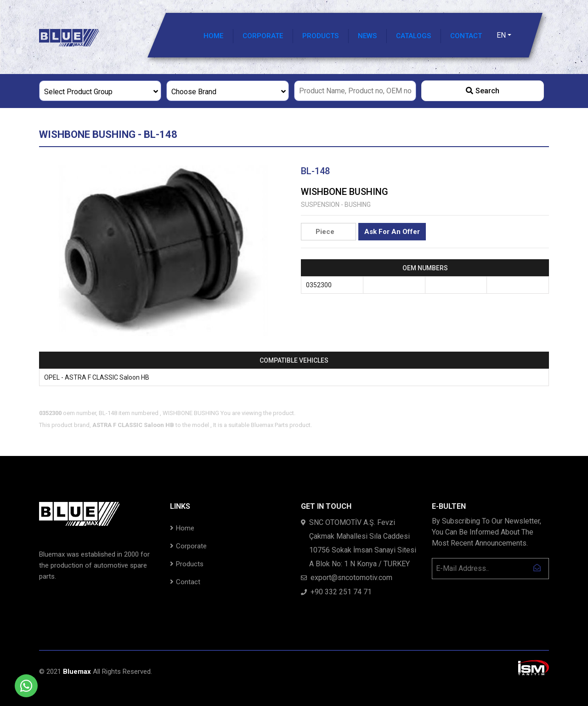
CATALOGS (413, 36)
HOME (213, 36)
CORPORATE (263, 36)
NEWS (367, 36)
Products (187, 564)
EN (501, 35)
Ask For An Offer (392, 232)
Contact (185, 582)
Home (182, 528)
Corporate (188, 546)
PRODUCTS (320, 36)
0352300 (319, 285)
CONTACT (466, 36)
